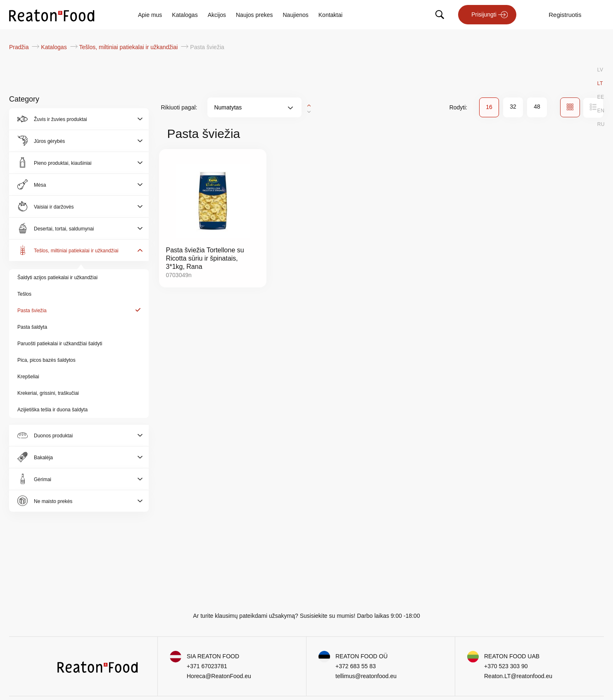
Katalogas (185, 15)
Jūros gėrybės (49, 141)
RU (601, 124)
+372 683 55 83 (356, 666)
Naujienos (296, 15)
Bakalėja (43, 458)
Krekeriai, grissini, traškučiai (48, 393)
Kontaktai (330, 15)
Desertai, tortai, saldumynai (64, 229)
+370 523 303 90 (506, 666)
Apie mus (150, 15)
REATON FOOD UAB (512, 656)
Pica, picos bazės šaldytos (46, 360)
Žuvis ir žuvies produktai (61, 119)
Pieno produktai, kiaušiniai (63, 163)
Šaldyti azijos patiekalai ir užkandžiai (57, 278)
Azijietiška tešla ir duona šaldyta (52, 410)
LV (600, 70)
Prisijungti (484, 14)
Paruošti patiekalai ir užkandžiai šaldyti (60, 344)
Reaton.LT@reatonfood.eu (518, 676)
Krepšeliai (28, 377)
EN (601, 111)
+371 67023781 (207, 666)
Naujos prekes (254, 15)
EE (601, 97)
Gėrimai (43, 479)
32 (513, 107)
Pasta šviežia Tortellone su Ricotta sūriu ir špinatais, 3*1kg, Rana (205, 258)
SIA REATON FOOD (213, 656)
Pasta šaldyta (32, 327)
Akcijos (217, 15)
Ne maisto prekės (53, 501)
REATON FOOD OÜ (361, 656)
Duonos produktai (53, 436)
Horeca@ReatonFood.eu (219, 676)
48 (537, 107)
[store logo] (52, 15)
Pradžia (20, 47)
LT (600, 83)
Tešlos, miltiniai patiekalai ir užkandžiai (129, 47)
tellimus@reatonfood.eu (366, 676)
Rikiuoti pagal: (179, 107)
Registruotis (565, 15)
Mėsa (40, 185)
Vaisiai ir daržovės (54, 207)
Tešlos (24, 294)
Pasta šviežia (32, 311)
